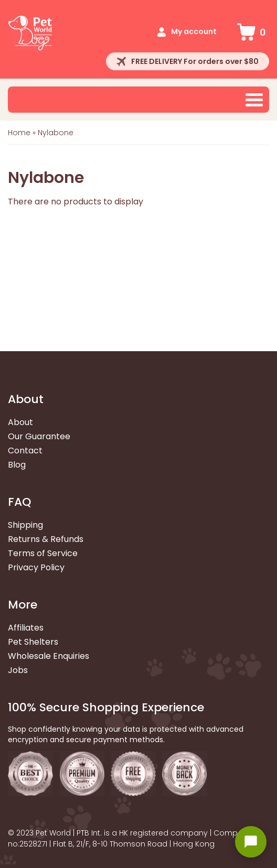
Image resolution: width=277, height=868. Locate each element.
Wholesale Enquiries (49, 656)
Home (19, 133)
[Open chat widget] (251, 842)
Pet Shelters (33, 642)
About (20, 422)
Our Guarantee (39, 436)
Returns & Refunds (46, 539)
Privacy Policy (36, 567)
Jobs (18, 670)
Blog (17, 465)
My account (194, 31)
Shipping (25, 525)
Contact (25, 451)
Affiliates (26, 628)
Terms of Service (43, 553)
